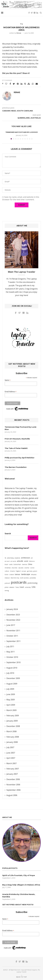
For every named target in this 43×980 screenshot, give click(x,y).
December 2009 (13, 678)
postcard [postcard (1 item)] (7, 583)
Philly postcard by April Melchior (20, 458)
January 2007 (12, 774)
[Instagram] (35, 13)
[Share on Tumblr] (25, 84)
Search (8, 534)
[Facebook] (29, 13)
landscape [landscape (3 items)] (26, 574)
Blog (21, 24)
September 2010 (13, 662)
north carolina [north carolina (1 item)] (24, 578)
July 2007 (10, 747)
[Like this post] (6, 84)
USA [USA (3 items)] (34, 587)
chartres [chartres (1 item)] (24, 564)
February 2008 (13, 737)
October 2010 (12, 657)
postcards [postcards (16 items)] (19, 582)
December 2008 (13, 726)
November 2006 (13, 785)
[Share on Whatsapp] (33, 84)
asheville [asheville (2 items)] (20, 561)
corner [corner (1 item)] (32, 568)
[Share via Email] (37, 84)
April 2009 (11, 705)
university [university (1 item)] (28, 587)
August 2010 (12, 668)
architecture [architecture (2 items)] (26, 558)
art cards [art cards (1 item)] (13, 561)
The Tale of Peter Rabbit (16, 448)
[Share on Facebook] (10, 84)
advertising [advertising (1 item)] (10, 558)
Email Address (11, 392)
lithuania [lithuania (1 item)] (34, 575)
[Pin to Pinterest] (18, 84)
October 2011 (12, 636)
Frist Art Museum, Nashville (17, 439)
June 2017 (11, 625)
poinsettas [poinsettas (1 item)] (33, 578)
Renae (19, 33)
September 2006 (13, 790)
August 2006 (12, 795)
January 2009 (12, 721)
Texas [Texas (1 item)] (17, 587)
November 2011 (13, 631)
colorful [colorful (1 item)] (27, 568)
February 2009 (13, 716)
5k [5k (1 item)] (5, 558)
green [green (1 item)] (35, 571)
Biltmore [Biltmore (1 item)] (32, 561)
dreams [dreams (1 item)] (12, 571)
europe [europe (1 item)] (24, 571)
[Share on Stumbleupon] (29, 84)
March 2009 (11, 710)
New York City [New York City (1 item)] (15, 578)
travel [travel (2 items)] (22, 587)
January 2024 (12, 609)
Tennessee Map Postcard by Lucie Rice (21, 132)
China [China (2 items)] (30, 564)
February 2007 (13, 769)
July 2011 (10, 646)
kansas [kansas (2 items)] (17, 574)
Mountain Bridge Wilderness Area (17, 44)
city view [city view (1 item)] (21, 568)
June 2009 (11, 694)
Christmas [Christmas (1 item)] (8, 568)
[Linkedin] (37, 13)
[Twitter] (32, 13)
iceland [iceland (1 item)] (12, 575)
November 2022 (13, 620)
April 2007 (11, 758)
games (32, 498)
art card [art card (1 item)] (7, 561)
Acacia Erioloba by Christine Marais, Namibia (19, 895)
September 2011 (13, 641)
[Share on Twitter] (14, 84)
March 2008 (11, 731)
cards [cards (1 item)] (11, 564)
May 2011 (11, 652)
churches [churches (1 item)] (14, 568)
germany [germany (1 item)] (30, 571)
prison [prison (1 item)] (7, 587)
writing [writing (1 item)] (7, 591)
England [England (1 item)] (18, 571)
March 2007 (11, 763)
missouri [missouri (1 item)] (7, 578)
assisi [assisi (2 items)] (26, 561)
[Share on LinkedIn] (21, 84)
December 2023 (13, 615)
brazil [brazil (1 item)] (6, 564)
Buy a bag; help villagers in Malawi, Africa (21, 885)
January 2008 (12, 742)
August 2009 (12, 684)
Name (8, 380)
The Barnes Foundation (16, 467)
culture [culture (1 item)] (7, 571)
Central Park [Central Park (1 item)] (17, 564)
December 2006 (13, 779)
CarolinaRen (19, 47)
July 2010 (10, 673)
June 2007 (11, 753)
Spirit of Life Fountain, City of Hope (19, 875)
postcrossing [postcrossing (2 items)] (33, 583)
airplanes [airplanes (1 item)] (17, 558)
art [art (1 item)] (32, 558)
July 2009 (10, 689)
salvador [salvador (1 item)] (12, 587)
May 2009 (11, 700)
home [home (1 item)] (7, 575)
